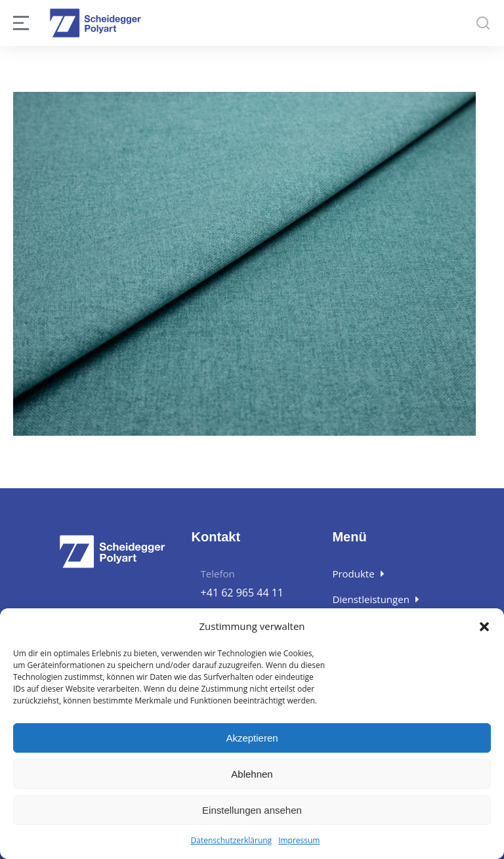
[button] (484, 627)
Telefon (218, 574)
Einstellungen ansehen (252, 811)
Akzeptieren (252, 739)
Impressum (299, 841)
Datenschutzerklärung (232, 841)
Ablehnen (252, 775)
